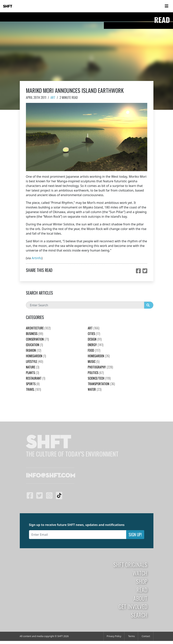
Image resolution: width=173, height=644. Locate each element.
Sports (33, 384)
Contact (146, 636)
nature (33, 367)
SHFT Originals (130, 565)
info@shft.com (51, 476)
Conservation (37, 339)
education (34, 345)
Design (95, 339)
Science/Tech (99, 378)
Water (95, 389)
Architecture (38, 328)
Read (142, 590)
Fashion (34, 350)
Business (34, 334)
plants (32, 373)
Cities (94, 334)
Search (139, 615)
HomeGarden (36, 356)
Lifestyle (34, 362)
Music (94, 362)
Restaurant (36, 378)
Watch (140, 573)
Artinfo (37, 258)
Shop (142, 581)
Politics (96, 373)
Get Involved (133, 607)
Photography (100, 367)
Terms (131, 636)
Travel (33, 389)
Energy (96, 345)
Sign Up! (135, 534)
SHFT (8, 6)
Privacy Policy (114, 636)
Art (53, 97)
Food (94, 350)
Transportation (101, 384)
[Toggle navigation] (166, 6)
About (140, 598)
